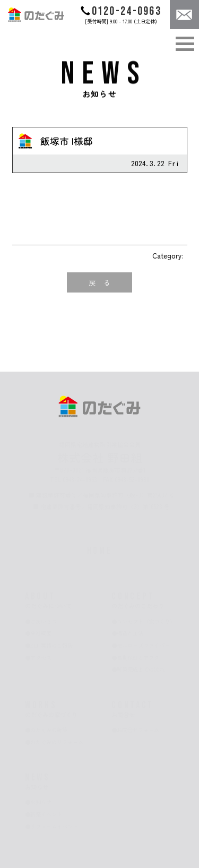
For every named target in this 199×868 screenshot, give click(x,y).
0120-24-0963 (121, 11)
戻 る (100, 282)
